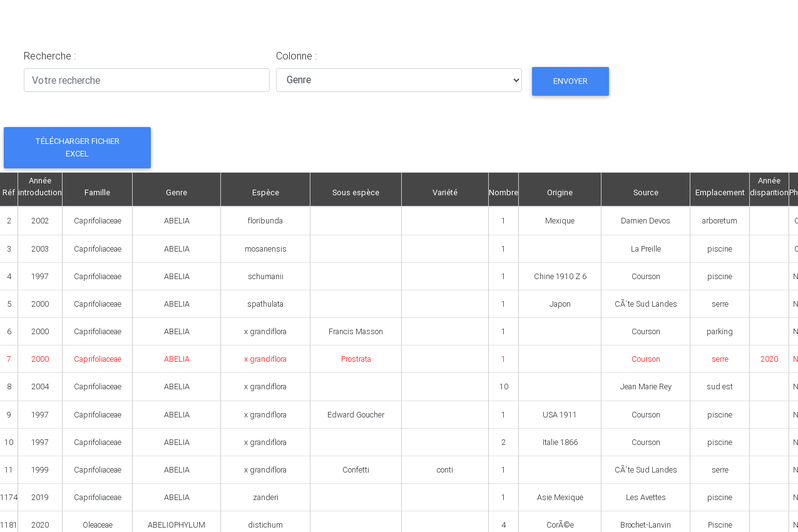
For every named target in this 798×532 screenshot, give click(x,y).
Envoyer (570, 81)
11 (9, 470)
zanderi (266, 497)
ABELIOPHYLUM (176, 525)
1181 (9, 525)
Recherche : (50, 56)
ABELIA (177, 221)
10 (9, 442)
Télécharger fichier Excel (77, 147)
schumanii (266, 276)
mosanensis (266, 249)
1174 (9, 497)
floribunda (265, 221)
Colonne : (296, 56)
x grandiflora (265, 331)
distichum (265, 525)
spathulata (265, 304)
